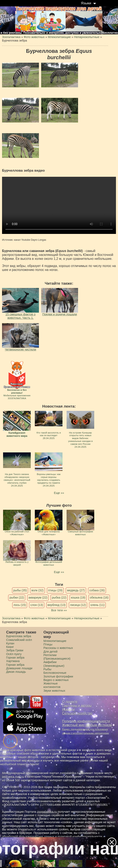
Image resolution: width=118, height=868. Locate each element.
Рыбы (47, 669)
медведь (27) (76, 590)
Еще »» (59, 493)
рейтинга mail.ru (13, 777)
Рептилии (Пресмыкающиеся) (57, 657)
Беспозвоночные (55, 673)
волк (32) (37, 590)
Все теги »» (59, 610)
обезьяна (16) (99, 598)
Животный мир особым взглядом (87, 725)
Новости (68, 709)
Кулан (10, 643)
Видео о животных (56, 680)
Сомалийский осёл (19, 640)
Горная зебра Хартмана (15, 659)
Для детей (50, 652)
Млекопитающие (55, 641)
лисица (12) (78, 605)
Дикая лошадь (16, 672)
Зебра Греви (15, 650)
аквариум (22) (38, 598)
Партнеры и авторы (77, 706)
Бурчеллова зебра (19, 636)
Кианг (10, 647)
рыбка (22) (59, 598)
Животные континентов (52, 685)
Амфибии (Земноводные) (54, 664)
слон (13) (37, 605)
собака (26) (97, 590)
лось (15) (20, 605)
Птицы (48, 644)
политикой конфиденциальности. (80, 837)
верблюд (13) (57, 605)
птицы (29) (55, 590)
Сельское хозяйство (77, 713)
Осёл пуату (14, 654)
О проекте (70, 702)
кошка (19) (78, 598)
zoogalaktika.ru (47, 812)
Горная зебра (15, 665)
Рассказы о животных (58, 648)
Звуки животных (54, 691)
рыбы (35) (20, 590)
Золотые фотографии (58, 676)
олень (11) (97, 605)
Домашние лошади (19, 668)
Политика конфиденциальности (86, 721)
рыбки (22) (17, 598)
